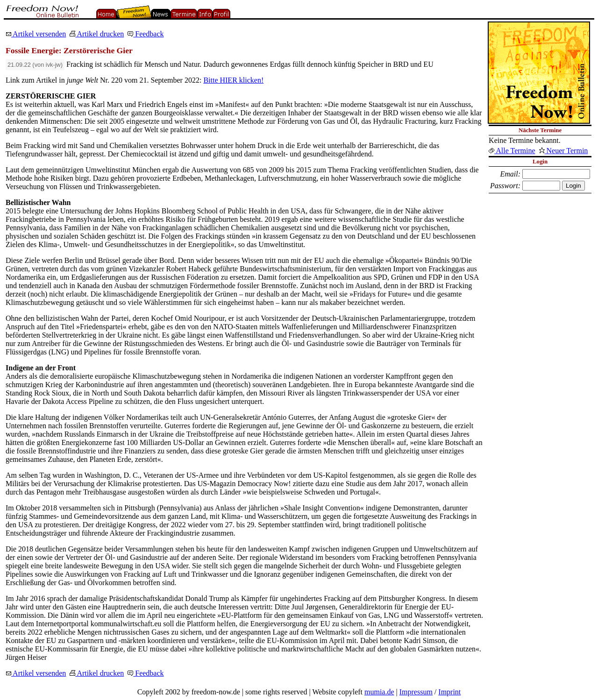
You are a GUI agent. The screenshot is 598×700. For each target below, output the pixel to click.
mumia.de (379, 692)
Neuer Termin (564, 151)
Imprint (449, 692)
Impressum (416, 692)
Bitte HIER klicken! (233, 80)
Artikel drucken (97, 34)
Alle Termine (512, 151)
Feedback (146, 34)
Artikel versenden (36, 34)
